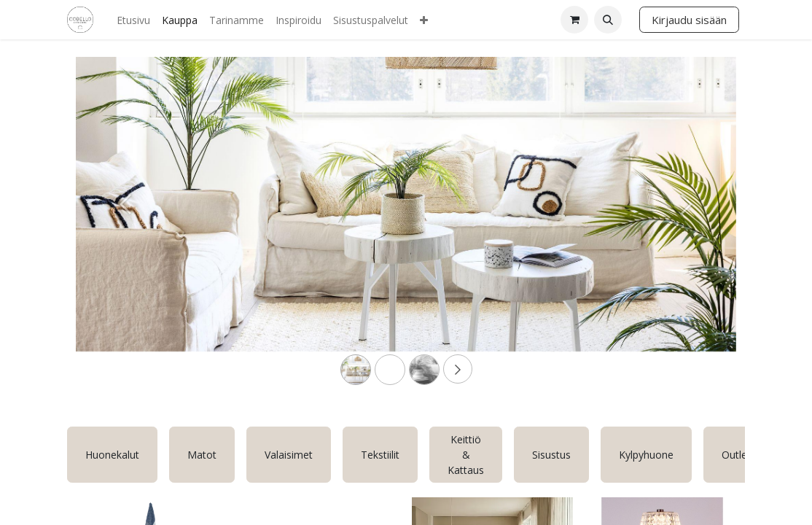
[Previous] (125, 227)
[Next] (687, 227)
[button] (608, 20)
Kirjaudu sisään (689, 20)
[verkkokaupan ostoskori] (574, 20)
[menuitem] (133, 20)
